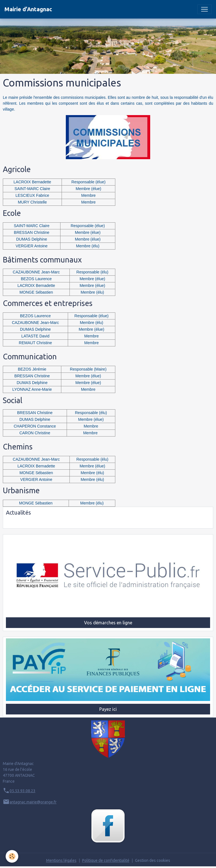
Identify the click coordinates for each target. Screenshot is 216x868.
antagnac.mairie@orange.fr (33, 802)
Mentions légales (61, 860)
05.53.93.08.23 (22, 791)
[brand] (28, 9)
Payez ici (108, 709)
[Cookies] (12, 856)
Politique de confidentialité (106, 860)
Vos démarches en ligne (108, 623)
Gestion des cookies (153, 860)
